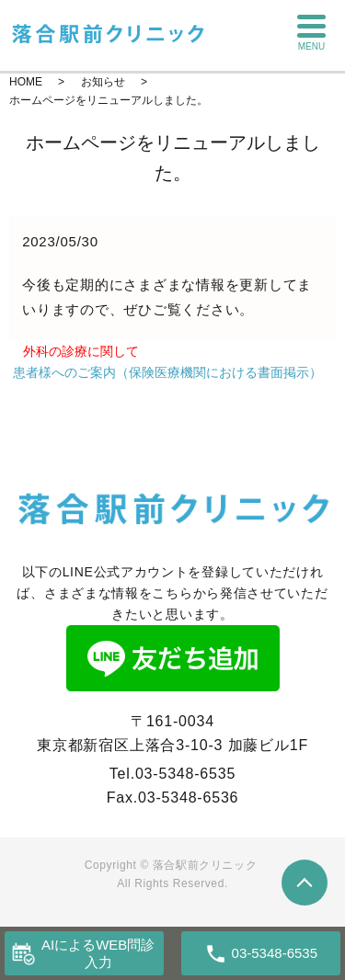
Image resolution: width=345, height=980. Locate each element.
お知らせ (103, 82)
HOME (26, 82)
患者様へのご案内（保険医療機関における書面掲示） (167, 372)
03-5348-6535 (185, 774)
